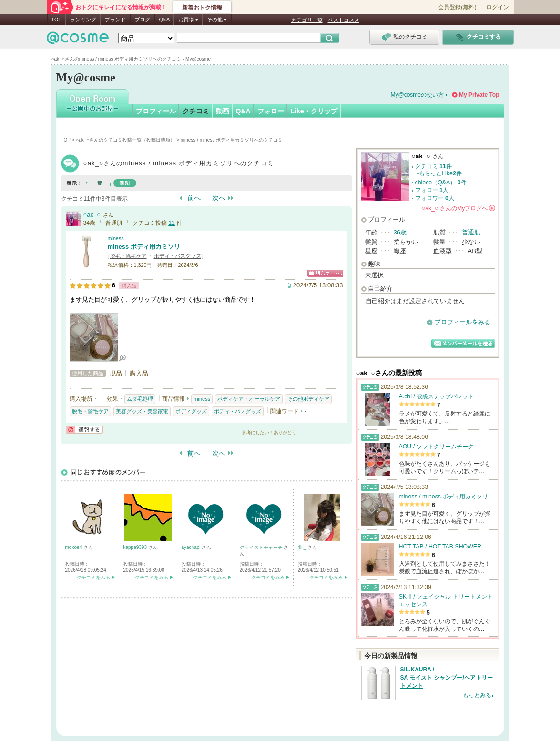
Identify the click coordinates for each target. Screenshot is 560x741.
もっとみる (477, 695)
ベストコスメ (344, 20)
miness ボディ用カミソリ (144, 247)
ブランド (115, 20)
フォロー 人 (432, 190)
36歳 (400, 232)
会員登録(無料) (457, 7)
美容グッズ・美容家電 (142, 411)
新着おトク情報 (202, 8)
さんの (458, 208)
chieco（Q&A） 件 (441, 183)
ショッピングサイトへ (325, 273)
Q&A (164, 20)
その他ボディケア (308, 399)
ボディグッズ (191, 411)
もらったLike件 (440, 173)
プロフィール (156, 111)
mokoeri (74, 547)
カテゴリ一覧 (307, 20)
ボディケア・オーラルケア (249, 399)
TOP (57, 20)
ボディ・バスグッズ (178, 256)
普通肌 (471, 232)
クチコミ (196, 111)
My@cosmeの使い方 (417, 95)
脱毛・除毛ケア (128, 256)
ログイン (498, 7)
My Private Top (479, 95)
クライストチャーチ (262, 547)
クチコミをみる (93, 577)
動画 (223, 111)
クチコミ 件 (433, 166)
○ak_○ (92, 215)
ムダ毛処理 (140, 399)
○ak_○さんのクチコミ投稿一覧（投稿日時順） (125, 140)
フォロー (271, 111)
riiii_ (303, 547)
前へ (194, 198)
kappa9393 (136, 547)
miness (116, 238)
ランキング (83, 20)
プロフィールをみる (463, 322)
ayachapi (192, 547)
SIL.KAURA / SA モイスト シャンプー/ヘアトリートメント (447, 678)
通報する (84, 430)
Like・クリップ (314, 111)
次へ (219, 198)
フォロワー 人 (435, 198)
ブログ (142, 20)
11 (172, 223)
